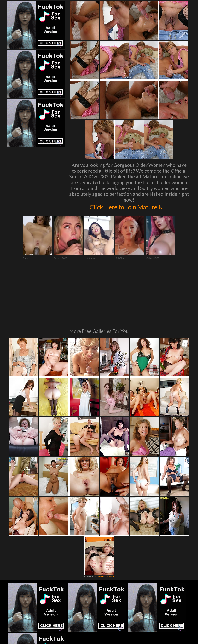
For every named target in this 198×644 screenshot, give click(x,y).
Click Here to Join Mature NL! (129, 207)
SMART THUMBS (106, 524)
